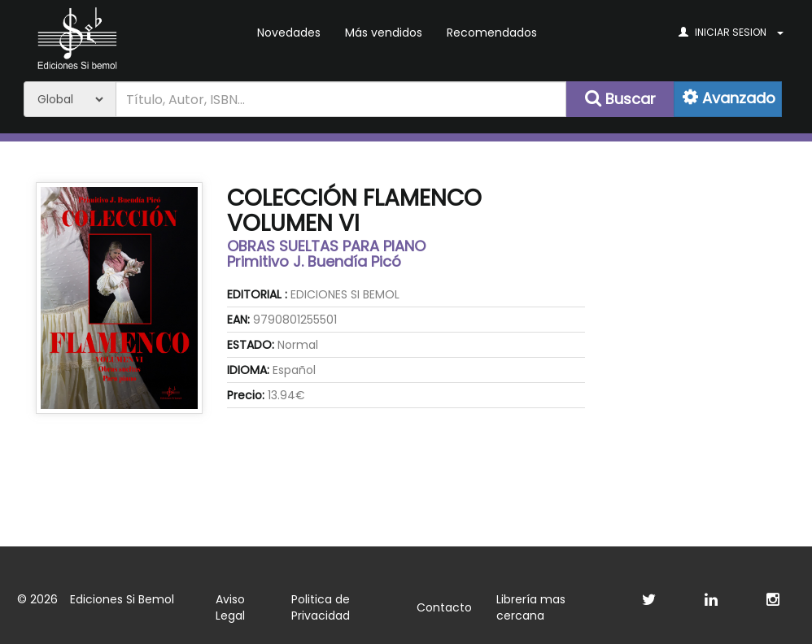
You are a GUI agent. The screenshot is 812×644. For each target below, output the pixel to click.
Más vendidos (384, 33)
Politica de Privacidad (321, 607)
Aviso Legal (230, 607)
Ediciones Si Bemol (122, 599)
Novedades (289, 33)
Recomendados (492, 33)
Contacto (444, 607)
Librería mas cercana (531, 607)
